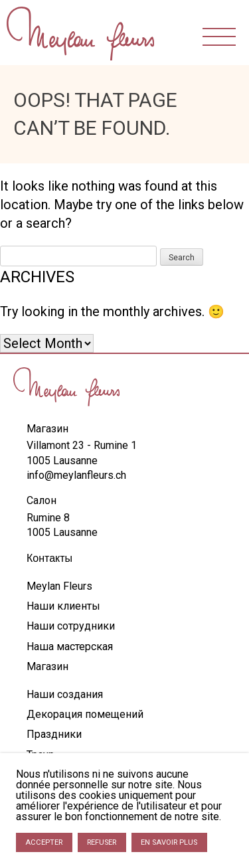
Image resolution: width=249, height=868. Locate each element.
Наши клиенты (63, 606)
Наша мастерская (70, 647)
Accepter (44, 842)
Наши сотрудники (71, 626)
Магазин (47, 666)
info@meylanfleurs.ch (76, 475)
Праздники (54, 734)
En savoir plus (169, 842)
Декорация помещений (85, 714)
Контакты (49, 559)
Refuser (102, 842)
